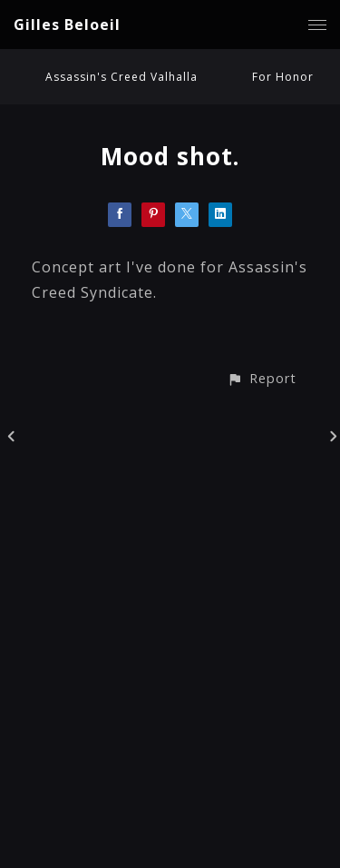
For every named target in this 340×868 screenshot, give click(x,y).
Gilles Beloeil (67, 25)
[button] (262, 378)
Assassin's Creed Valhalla (121, 77)
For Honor (283, 77)
